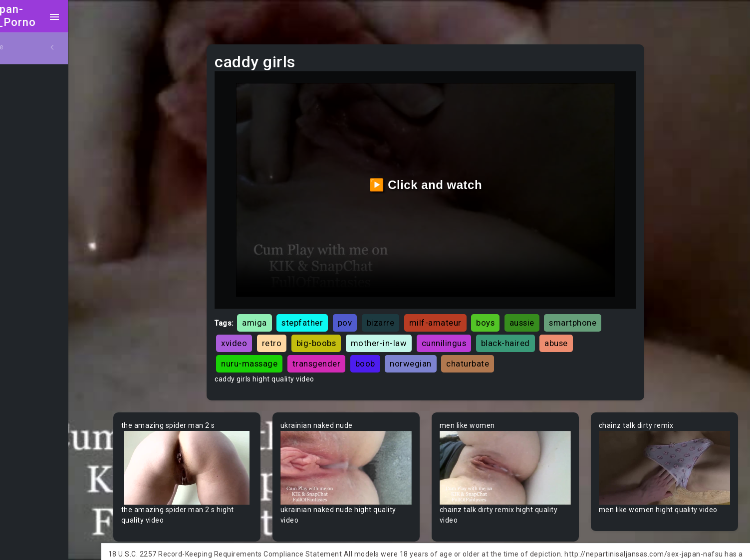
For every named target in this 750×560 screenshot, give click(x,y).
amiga (279, 311)
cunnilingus (469, 332)
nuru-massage (274, 352)
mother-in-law (403, 332)
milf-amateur (460, 311)
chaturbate (492, 352)
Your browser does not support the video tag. (212, 454)
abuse (581, 332)
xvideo (258, 332)
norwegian (435, 352)
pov (370, 311)
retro (296, 332)
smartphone (597, 311)
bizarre (405, 311)
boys (510, 311)
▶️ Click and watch (440, 179)
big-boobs (341, 332)
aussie (546, 311)
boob (390, 352)
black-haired (530, 332)
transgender (341, 352)
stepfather (327, 311)
